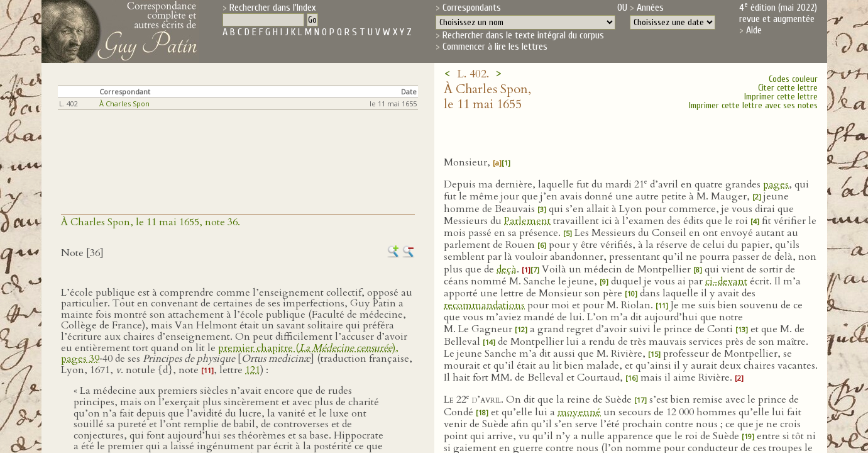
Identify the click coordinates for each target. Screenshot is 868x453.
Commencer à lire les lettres (495, 47)
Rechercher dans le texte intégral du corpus (523, 35)
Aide (754, 30)
